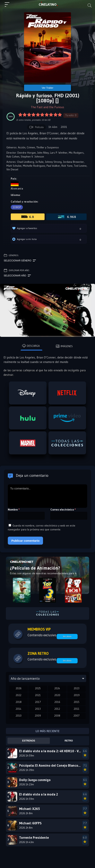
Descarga (31, 346)
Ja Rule (39, 162)
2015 (77, 702)
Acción (22, 147)
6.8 (28, 217)
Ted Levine (80, 166)
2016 (57, 702)
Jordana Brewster (73, 162)
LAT (48, 4)
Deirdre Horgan (27, 153)
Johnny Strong (53, 162)
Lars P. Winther (59, 153)
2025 (38, 688)
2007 (77, 716)
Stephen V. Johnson (32, 157)
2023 (77, 688)
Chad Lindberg (26, 162)
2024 (57, 688)
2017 (38, 702)
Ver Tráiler (47, 88)
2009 (38, 716)
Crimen (31, 147)
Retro (69, 741)
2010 (19, 716)
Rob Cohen (13, 157)
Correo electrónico (63, 510)
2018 (19, 702)
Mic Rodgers (76, 153)
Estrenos (29, 741)
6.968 (67, 217)
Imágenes (64, 346)
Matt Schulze (14, 166)
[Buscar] (90, 5)
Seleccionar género (20, 261)
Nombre (14, 510)
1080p (17, 207)
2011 (77, 709)
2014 (18, 709)
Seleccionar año (17, 276)
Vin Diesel (12, 169)
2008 (57, 716)
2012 (57, 709)
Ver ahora (67, 636)
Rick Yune (67, 166)
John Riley (43, 153)
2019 (77, 695)
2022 (18, 695)
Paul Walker (53, 166)
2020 (57, 695)
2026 (19, 688)
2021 (38, 695)
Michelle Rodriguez (34, 166)
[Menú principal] (9, 6)
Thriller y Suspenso (48, 147)
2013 (38, 709)
